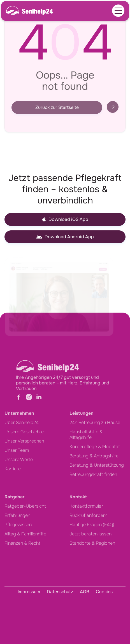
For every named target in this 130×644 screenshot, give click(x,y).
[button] (118, 11)
